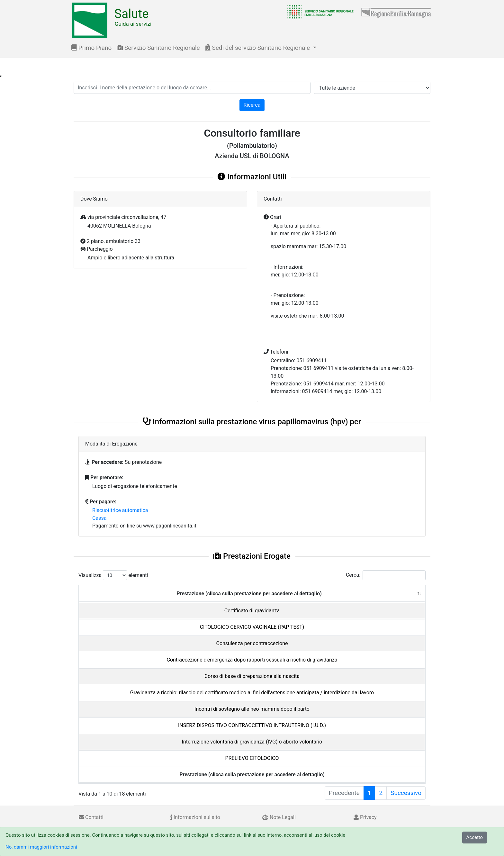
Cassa (99, 518)
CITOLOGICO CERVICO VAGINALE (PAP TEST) (252, 627)
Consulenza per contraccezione (252, 643)
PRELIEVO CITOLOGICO (252, 758)
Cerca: (386, 575)
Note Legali (279, 817)
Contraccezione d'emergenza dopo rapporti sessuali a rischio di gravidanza (252, 660)
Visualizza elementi (113, 575)
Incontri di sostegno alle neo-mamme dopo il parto (252, 709)
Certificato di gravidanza (252, 611)
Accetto (475, 837)
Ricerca (252, 105)
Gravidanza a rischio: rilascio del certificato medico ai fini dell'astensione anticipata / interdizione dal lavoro (252, 693)
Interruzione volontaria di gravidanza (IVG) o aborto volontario (252, 742)
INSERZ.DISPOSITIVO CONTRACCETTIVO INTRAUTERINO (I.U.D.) (252, 725)
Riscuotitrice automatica (120, 510)
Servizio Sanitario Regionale (158, 48)
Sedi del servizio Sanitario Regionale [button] (258, 48)
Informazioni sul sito (195, 817)
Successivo (406, 793)
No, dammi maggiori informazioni (41, 847)
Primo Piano (91, 48)
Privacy (365, 817)
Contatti (91, 817)
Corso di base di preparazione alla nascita (252, 676)
